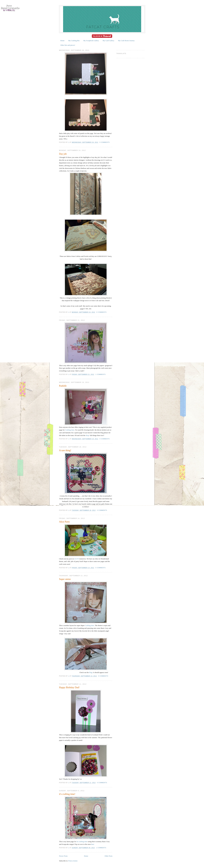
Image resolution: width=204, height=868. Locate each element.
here (93, 844)
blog (91, 672)
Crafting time (70, 430)
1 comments (101, 374)
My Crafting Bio (74, 41)
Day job (63, 154)
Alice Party (64, 522)
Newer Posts (63, 856)
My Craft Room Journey (126, 41)
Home (62, 41)
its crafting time (82, 842)
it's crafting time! (67, 794)
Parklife (63, 386)
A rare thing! (65, 450)
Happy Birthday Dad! (69, 687)
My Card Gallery (108, 41)
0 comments (105, 142)
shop (87, 435)
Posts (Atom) (73, 861)
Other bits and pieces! (68, 45)
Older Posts (109, 856)
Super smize (65, 579)
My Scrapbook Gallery (91, 41)
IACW (76, 559)
